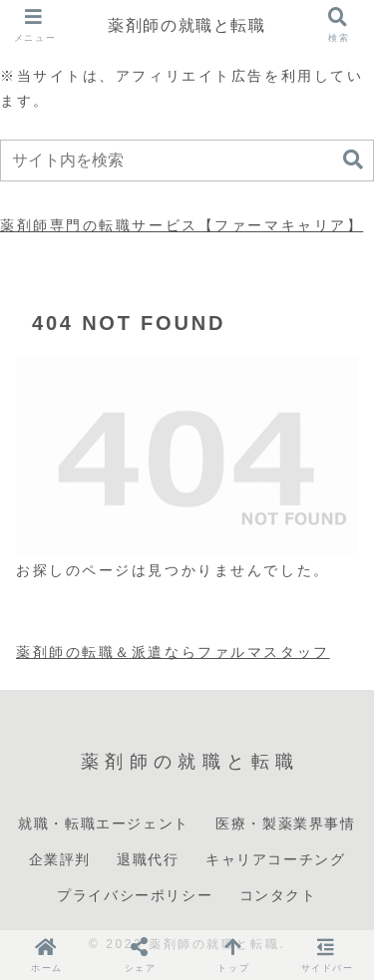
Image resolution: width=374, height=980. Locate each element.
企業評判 (60, 859)
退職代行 (148, 859)
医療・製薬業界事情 (285, 823)
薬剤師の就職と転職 (187, 25)
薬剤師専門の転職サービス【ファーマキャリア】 (182, 225)
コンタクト (278, 895)
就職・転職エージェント (104, 823)
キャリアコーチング (275, 859)
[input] (187, 161)
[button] (353, 160)
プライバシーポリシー (135, 895)
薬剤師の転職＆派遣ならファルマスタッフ (173, 652)
